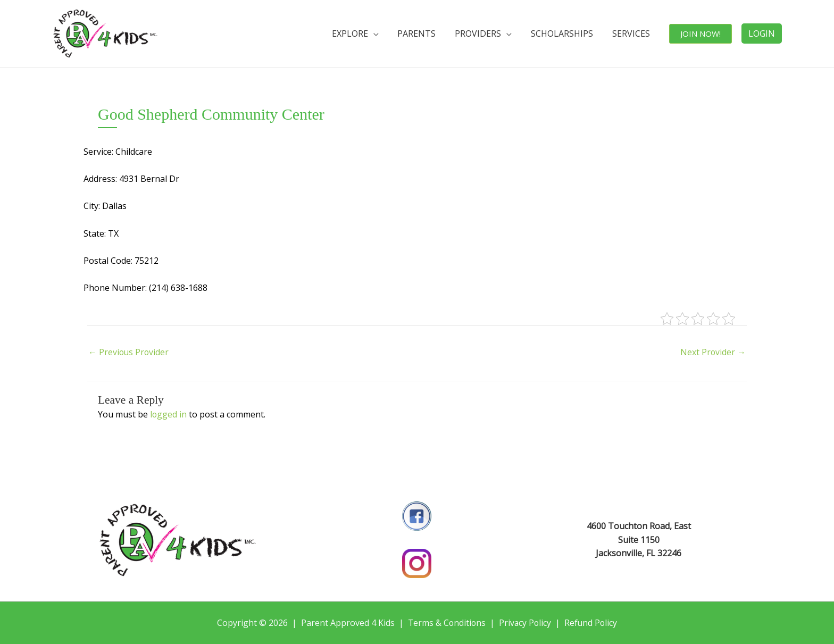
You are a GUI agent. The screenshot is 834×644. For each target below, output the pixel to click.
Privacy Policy (526, 623)
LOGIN (762, 34)
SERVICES (636, 34)
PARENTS (431, 34)
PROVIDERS (489, 34)
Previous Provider (129, 353)
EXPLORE (367, 34)
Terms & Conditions (446, 623)
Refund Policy (592, 623)
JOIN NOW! (702, 34)
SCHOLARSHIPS (570, 34)
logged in (169, 414)
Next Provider (713, 353)
